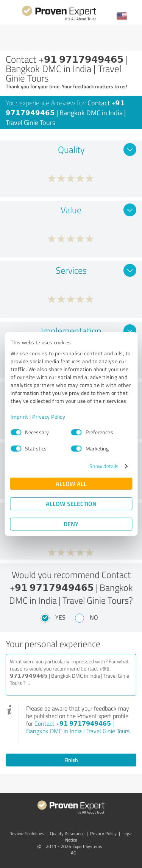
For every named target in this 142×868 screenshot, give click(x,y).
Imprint (20, 417)
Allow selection (71, 503)
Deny (71, 524)
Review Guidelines (27, 833)
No (94, 617)
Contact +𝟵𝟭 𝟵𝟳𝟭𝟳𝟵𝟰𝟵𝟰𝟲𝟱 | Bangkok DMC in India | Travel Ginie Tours (78, 727)
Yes (60, 617)
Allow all (71, 483)
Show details (104, 466)
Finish (71, 760)
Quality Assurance (67, 833)
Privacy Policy (49, 417)
